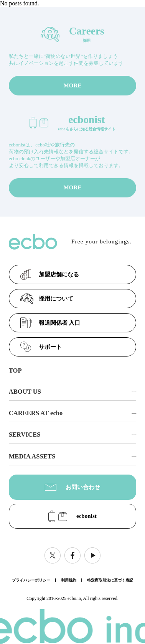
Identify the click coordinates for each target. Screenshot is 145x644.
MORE (72, 85)
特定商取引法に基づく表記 (110, 580)
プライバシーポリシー (31, 580)
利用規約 (69, 580)
